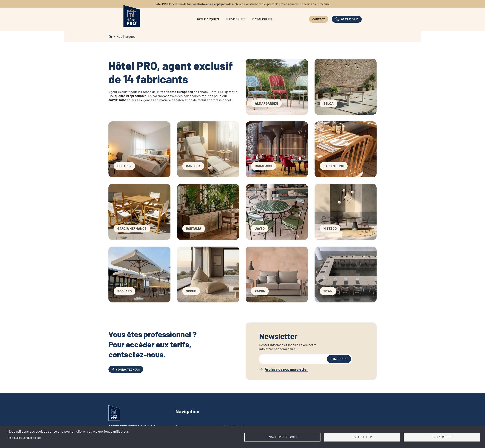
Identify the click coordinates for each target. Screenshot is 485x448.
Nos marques (208, 19)
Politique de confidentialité (24, 438)
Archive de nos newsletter (286, 369)
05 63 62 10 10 (350, 19)
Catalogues (262, 19)
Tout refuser (362, 437)
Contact (319, 19)
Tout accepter (442, 437)
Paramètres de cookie (282, 437)
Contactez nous (128, 369)
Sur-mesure (236, 19)
